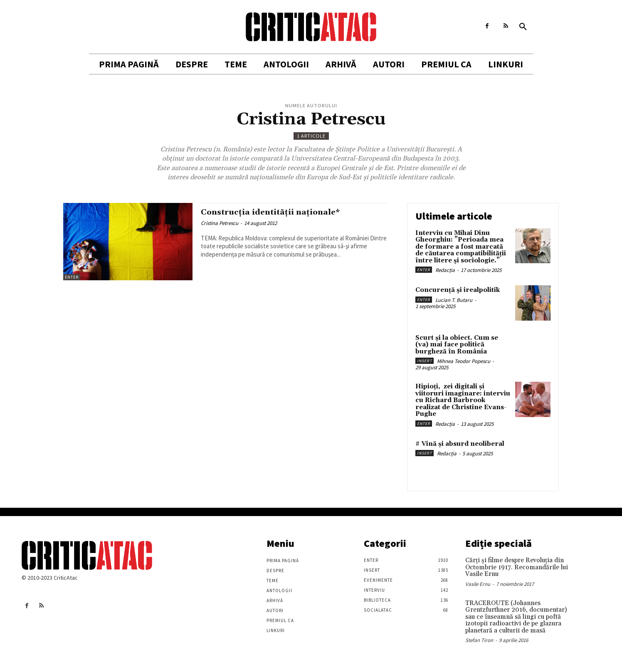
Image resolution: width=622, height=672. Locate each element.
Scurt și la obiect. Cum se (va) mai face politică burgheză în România (457, 345)
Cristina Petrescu (220, 223)
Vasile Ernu (478, 584)
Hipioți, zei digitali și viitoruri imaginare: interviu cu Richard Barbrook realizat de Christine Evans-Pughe (463, 400)
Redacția (445, 270)
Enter (72, 277)
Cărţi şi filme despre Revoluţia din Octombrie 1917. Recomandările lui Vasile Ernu (517, 567)
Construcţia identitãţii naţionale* (276, 212)
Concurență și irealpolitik (458, 290)
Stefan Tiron (479, 640)
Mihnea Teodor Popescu (464, 361)
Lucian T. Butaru (454, 300)
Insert (425, 361)
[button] (523, 27)
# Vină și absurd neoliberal (460, 444)
